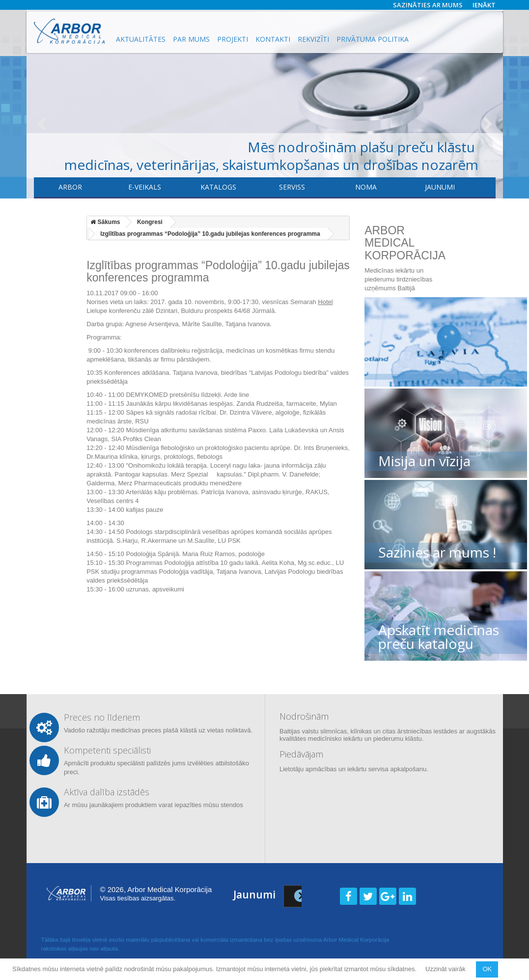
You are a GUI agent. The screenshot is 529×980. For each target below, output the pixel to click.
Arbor (70, 187)
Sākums (105, 222)
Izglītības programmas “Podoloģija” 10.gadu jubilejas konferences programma (210, 234)
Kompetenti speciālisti (107, 750)
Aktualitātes (141, 39)
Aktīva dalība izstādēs (107, 792)
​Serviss (292, 187)
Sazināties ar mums (428, 5)
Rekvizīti (313, 39)
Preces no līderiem (102, 717)
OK (487, 969)
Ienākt (484, 5)
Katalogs (218, 187)
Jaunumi (440, 187)
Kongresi (150, 222)
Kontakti (273, 39)
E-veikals (145, 187)
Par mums (191, 39)
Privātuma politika (373, 39)
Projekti (233, 39)
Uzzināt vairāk (446, 969)
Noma (366, 187)
